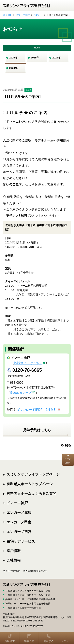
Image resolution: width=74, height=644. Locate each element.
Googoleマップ (21, 393)
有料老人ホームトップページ (30, 484)
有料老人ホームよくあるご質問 (31, 494)
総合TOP (8, 15)
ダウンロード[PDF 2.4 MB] (37, 410)
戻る (68, 445)
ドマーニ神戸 (23, 15)
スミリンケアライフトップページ (33, 474)
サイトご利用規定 (12, 571)
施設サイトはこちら (28, 363)
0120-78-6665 (27, 370)
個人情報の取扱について (35, 571)
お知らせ (38, 15)
